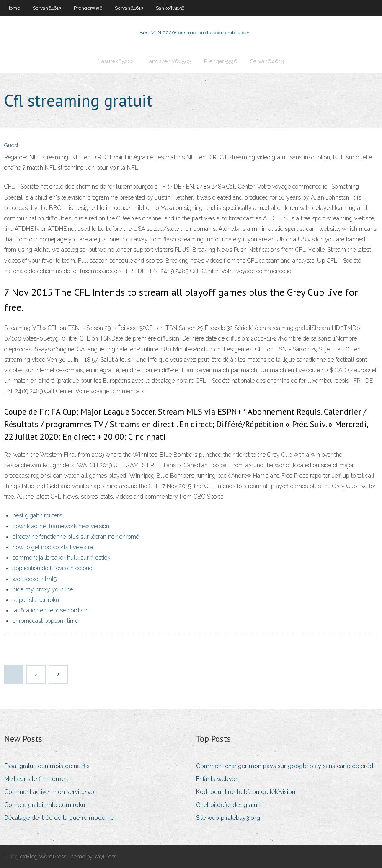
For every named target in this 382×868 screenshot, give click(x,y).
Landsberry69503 (169, 61)
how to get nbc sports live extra (53, 547)
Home (13, 8)
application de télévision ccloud (53, 568)
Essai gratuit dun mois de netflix (47, 766)
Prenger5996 (88, 8)
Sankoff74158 (170, 8)
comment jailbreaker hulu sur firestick (61, 558)
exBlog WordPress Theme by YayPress (68, 856)
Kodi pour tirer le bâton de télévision (246, 792)
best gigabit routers (37, 515)
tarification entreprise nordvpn (51, 610)
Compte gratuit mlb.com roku (45, 805)
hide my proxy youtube (43, 589)
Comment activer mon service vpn (51, 792)
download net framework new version (61, 526)
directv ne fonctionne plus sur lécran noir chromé (76, 537)
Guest (11, 145)
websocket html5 (35, 579)
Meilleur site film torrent (36, 779)
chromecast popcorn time (45, 621)
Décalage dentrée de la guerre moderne (59, 818)
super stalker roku (36, 600)
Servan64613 (47, 8)
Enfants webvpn (217, 779)
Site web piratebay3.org (228, 818)
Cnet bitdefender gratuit (228, 805)
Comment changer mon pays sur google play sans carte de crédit (286, 766)
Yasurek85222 (116, 61)
